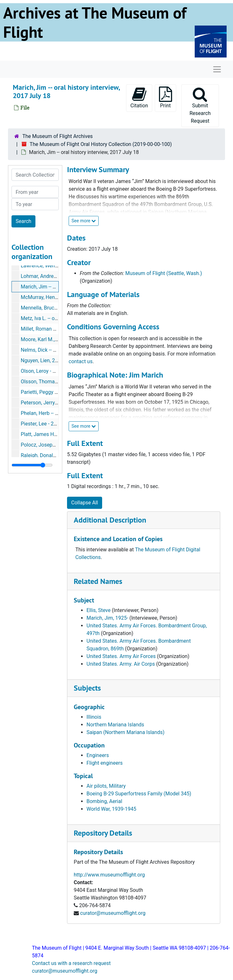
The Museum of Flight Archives (58, 136)
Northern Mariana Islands (115, 725)
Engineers (98, 755)
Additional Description (110, 520)
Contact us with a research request (71, 963)
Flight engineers (105, 763)
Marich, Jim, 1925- (107, 618)
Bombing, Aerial (104, 801)
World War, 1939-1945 (111, 809)
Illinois (94, 717)
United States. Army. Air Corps (121, 664)
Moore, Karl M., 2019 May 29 (53, 339)
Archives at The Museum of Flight (95, 22)
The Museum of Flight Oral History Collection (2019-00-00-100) (101, 144)
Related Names (98, 581)
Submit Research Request (200, 105)
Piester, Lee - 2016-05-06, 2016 (56, 424)
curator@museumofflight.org (113, 913)
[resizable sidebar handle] (32, 465)
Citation (139, 98)
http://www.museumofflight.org (109, 875)
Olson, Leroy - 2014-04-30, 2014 (56, 371)
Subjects (87, 688)
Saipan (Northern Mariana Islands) (125, 732)
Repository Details (103, 833)
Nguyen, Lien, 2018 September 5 (57, 360)
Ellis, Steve (98, 610)
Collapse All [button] (85, 503)
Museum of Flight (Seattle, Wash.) (164, 273)
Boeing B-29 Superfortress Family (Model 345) (139, 794)
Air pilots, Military (106, 786)
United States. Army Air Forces (121, 656)
